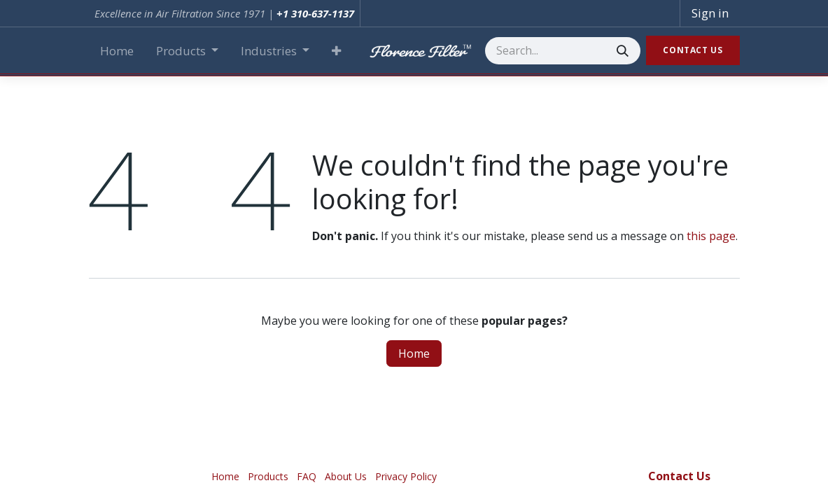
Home (414, 353)
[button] (336, 51)
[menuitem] (117, 51)
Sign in (710, 13)
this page (711, 236)
